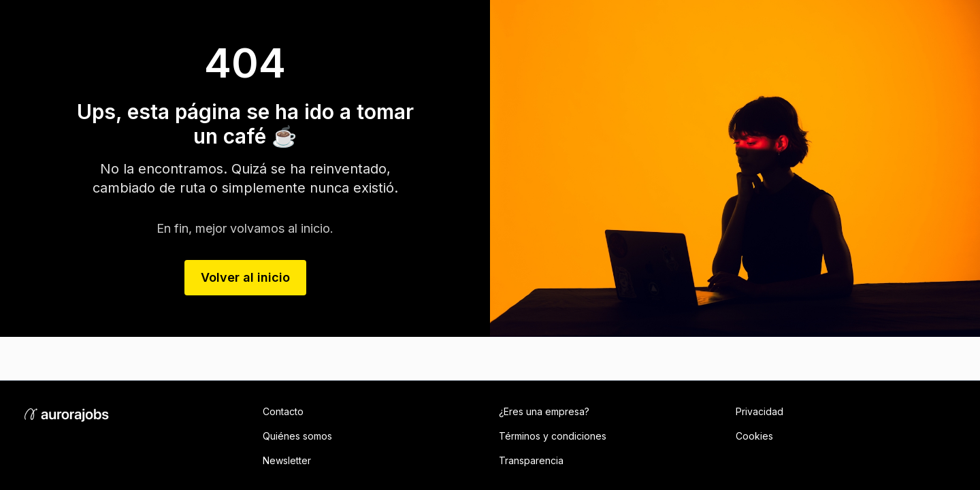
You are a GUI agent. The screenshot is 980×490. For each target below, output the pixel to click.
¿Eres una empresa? (544, 411)
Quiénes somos (297, 436)
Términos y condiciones (553, 436)
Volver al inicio (245, 277)
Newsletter (287, 460)
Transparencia (531, 460)
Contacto (283, 411)
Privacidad (759, 411)
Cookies (754, 436)
